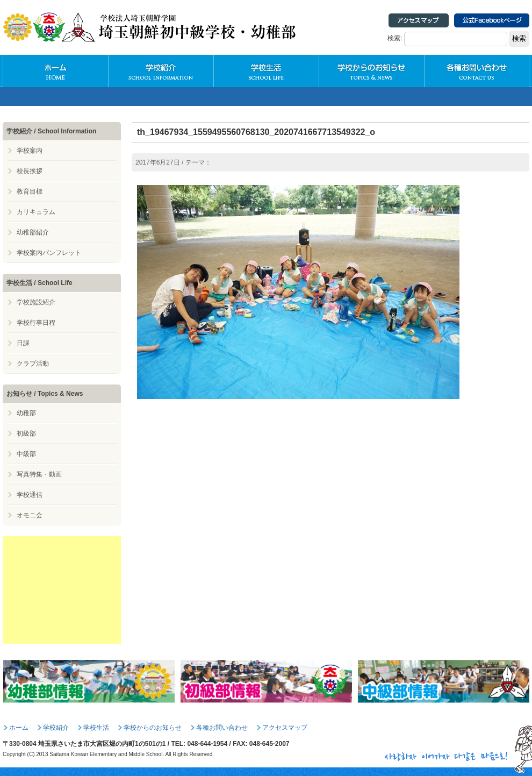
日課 (23, 343)
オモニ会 (30, 515)
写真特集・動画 (39, 474)
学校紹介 (161, 71)
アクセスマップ (285, 728)
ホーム (19, 728)
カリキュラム (36, 212)
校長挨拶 (30, 171)
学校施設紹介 (36, 302)
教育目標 (30, 191)
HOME (55, 71)
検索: (395, 38)
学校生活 (266, 71)
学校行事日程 (36, 323)
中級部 (26, 454)
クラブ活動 (33, 364)
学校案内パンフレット (49, 253)
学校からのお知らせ (371, 71)
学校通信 (30, 495)
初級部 (26, 433)
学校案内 (30, 151)
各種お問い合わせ (477, 71)
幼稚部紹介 (33, 232)
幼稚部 (26, 413)
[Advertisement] (62, 590)
